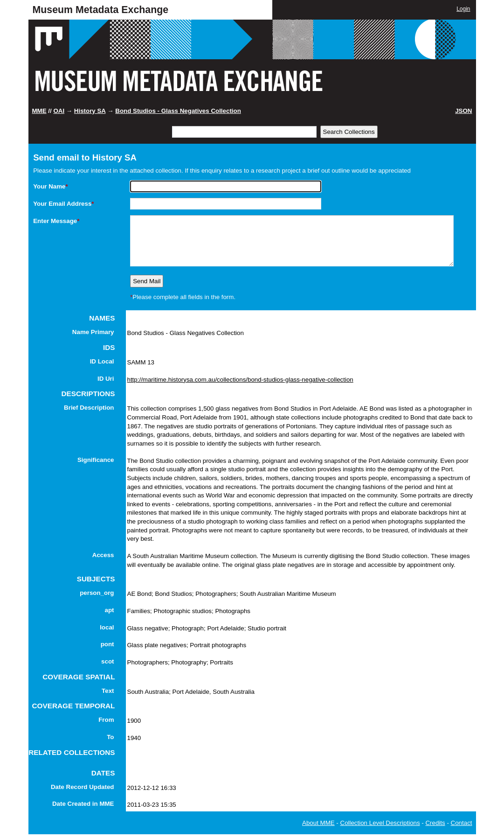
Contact (462, 823)
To (110, 737)
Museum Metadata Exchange (101, 10)
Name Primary (93, 332)
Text (108, 691)
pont (107, 644)
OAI (59, 111)
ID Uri (106, 379)
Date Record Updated (83, 787)
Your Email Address (63, 204)
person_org (97, 593)
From (106, 720)
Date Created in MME (83, 804)
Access (103, 555)
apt (110, 610)
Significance (96, 460)
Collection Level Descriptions (380, 823)
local (107, 627)
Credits (435, 823)
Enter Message (56, 221)
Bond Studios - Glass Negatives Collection (178, 111)
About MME (318, 823)
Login (463, 9)
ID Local (102, 361)
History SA (90, 111)
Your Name (51, 186)
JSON (463, 111)
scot (107, 661)
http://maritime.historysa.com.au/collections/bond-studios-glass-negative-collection (240, 380)
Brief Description (89, 408)
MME (39, 111)
